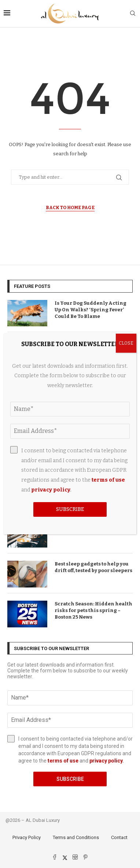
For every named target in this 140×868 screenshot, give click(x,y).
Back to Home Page (70, 208)
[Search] (133, 14)
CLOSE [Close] (126, 343)
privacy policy (106, 761)
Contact (119, 837)
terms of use (63, 761)
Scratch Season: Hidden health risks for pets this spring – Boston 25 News (93, 610)
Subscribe (70, 779)
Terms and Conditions (76, 837)
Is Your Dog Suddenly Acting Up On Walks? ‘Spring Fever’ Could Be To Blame (91, 310)
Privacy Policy (27, 837)
